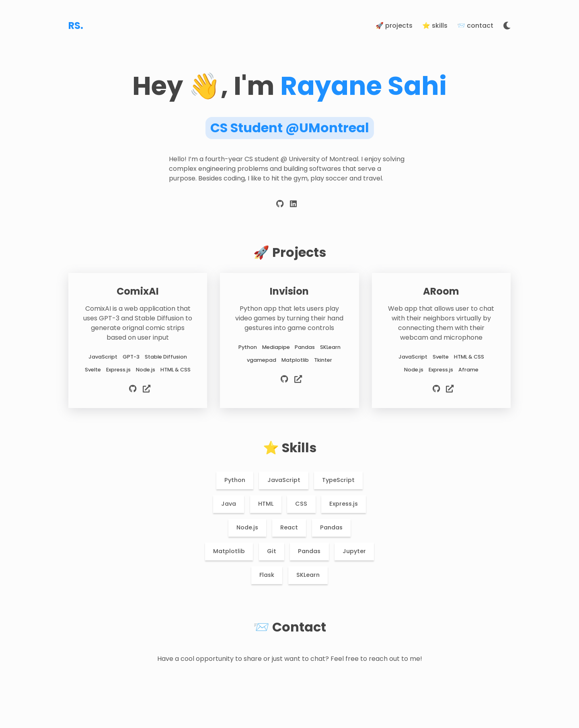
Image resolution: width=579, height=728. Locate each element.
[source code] (134, 390)
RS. (76, 26)
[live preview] (147, 390)
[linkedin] (293, 206)
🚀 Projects (394, 26)
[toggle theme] (507, 26)
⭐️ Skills (435, 26)
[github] (280, 206)
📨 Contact (475, 26)
